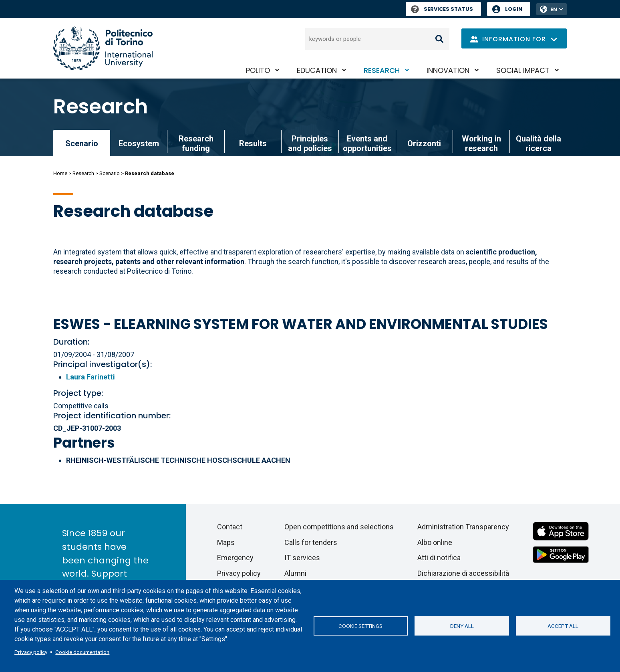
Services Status (442, 9)
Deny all (462, 626)
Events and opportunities (367, 143)
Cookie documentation (82, 652)
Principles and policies (310, 143)
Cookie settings (360, 626)
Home (60, 173)
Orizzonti (424, 143)
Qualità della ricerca (538, 143)
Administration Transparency (463, 527)
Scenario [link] (82, 143)
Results (253, 143)
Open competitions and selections (339, 527)
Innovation (448, 70)
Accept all (563, 626)
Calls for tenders (311, 542)
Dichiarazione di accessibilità (463, 573)
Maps (226, 542)
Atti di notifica (439, 558)
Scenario (110, 173)
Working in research (481, 143)
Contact (230, 527)
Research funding (196, 143)
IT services (302, 558)
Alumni (295, 573)
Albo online (435, 542)
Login (514, 9)
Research (382, 70)
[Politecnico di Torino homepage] (103, 48)
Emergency (235, 558)
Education (317, 70)
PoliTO (258, 70)
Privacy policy (31, 652)
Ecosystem (139, 143)
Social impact (523, 70)
